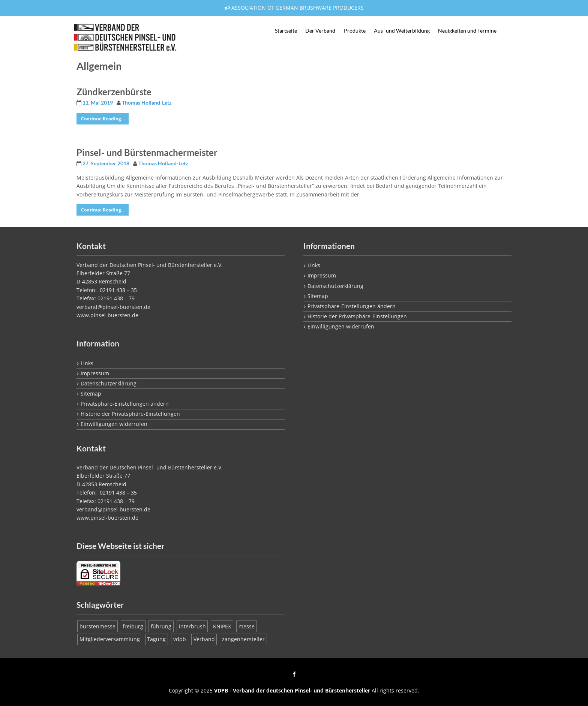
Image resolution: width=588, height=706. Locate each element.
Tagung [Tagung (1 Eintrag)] (156, 639)
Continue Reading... (103, 119)
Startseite (286, 31)
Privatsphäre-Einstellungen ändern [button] (125, 404)
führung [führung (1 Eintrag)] (161, 626)
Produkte (355, 31)
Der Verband (320, 31)
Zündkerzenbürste (114, 92)
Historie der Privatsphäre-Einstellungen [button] (130, 414)
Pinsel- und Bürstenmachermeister (147, 152)
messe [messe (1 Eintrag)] (247, 626)
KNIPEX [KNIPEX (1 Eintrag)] (222, 626)
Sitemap (91, 393)
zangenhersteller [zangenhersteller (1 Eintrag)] (243, 639)
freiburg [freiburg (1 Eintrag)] (133, 626)
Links (87, 363)
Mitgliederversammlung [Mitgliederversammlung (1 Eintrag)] (110, 639)
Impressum (95, 373)
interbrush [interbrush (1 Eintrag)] (192, 626)
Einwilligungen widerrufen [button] (114, 424)
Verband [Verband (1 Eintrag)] (204, 639)
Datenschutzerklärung (109, 383)
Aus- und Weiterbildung (402, 31)
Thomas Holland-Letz (147, 103)
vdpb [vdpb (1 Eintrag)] (180, 639)
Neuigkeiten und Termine (467, 31)
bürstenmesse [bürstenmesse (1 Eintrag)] (97, 626)
